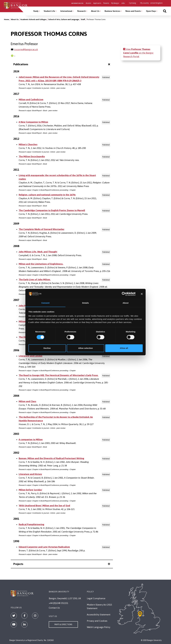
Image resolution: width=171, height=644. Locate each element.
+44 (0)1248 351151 (58, 603)
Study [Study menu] (36, 11)
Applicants (97, 3)
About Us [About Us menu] (95, 11)
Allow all (124, 348)
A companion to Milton (31, 439)
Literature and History (30, 474)
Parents (106, 3)
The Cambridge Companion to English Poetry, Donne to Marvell (52, 210)
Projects (62, 564)
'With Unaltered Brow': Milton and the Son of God (44, 506)
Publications (62, 64)
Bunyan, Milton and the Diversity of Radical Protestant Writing (51, 458)
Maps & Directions (63, 624)
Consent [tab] (45, 303)
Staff (83, 19)
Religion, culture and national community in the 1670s (47, 195)
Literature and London (31, 356)
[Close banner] (142, 294)
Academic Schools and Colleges (33, 19)
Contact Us (54, 608)
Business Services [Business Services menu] (112, 11)
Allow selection (85, 348)
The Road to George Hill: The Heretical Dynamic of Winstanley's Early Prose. (59, 375)
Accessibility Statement (99, 615)
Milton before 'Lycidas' (30, 490)
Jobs (123, 3)
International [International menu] (66, 11)
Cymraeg (133, 3)
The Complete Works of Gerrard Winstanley (41, 229)
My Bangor (115, 3)
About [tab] (126, 303)
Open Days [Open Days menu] (151, 11)
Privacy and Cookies (97, 621)
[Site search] (165, 11)
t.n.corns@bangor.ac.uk (26, 49)
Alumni (88, 3)
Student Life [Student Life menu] (49, 11)
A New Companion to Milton (33, 122)
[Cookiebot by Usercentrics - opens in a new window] (124, 294)
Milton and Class (27, 401)
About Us (15, 19)
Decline (47, 348)
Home (7, 19)
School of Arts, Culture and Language (64, 19)
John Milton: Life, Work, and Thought (38, 252)
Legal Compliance (96, 598)
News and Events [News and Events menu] (133, 11)
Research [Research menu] (81, 11)
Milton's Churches (28, 144)
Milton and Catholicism (31, 100)
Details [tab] (85, 303)
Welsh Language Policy (99, 627)
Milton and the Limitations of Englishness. (41, 264)
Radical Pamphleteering (31, 524)
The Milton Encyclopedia (32, 156)
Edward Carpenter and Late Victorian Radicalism (44, 547)
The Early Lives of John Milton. (35, 280)
